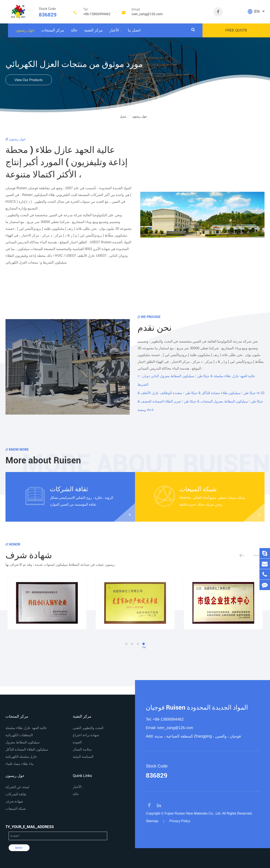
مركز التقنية (93, 30)
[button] (246, 555)
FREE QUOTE (236, 30)
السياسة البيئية (83, 757)
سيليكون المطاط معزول (23, 742)
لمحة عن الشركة (17, 787)
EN (257, 11)
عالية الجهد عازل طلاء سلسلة (26, 728)
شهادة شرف (14, 801)
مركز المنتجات (53, 30)
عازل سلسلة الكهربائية (21, 757)
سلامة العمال (82, 749)
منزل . (124, 116)
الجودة (77, 742)
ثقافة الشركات (69, 489)
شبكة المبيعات (198, 489)
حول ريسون (25, 30)
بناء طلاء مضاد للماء (20, 764)
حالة (74, 30)
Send (19, 848)
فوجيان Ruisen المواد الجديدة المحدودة (197, 707)
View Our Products (29, 80)
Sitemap (152, 821)
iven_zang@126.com (175, 728)
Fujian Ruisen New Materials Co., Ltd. (193, 813)
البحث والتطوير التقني (88, 728)
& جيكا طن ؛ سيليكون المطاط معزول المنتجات (200, 401)
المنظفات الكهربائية (19, 735)
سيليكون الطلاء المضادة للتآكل (27, 749)
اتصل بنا (134, 30)
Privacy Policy (180, 821)
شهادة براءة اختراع (86, 735)
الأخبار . (115, 30)
